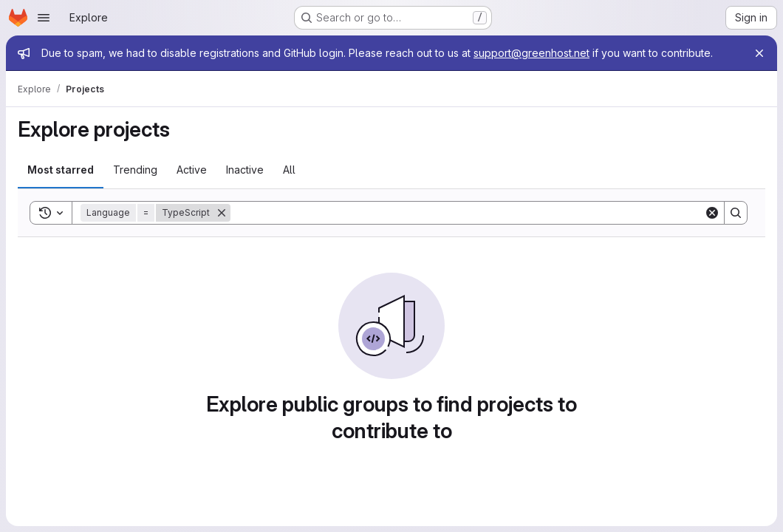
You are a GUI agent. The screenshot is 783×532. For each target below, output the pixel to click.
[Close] (759, 53)
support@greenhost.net (531, 53)
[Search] (467, 213)
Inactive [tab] (245, 170)
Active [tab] (192, 170)
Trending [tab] (135, 170)
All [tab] (289, 170)
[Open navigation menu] (44, 18)
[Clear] (712, 213)
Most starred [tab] (61, 170)
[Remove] (222, 213)
